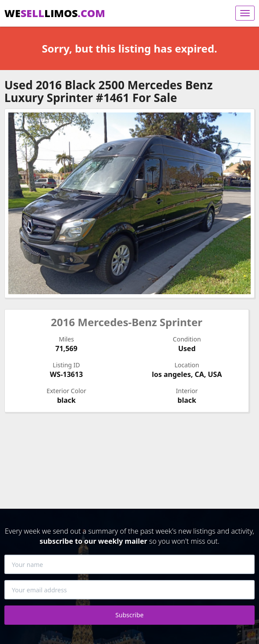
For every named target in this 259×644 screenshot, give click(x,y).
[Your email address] (129, 590)
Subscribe (129, 615)
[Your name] (129, 564)
